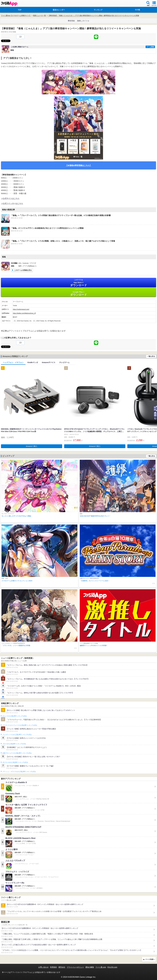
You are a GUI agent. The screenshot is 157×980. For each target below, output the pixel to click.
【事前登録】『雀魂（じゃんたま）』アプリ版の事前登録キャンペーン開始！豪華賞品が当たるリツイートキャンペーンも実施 (94, 16)
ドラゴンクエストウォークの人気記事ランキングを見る (20, 725)
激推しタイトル (83, 21)
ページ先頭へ (150, 959)
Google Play (78, 292)
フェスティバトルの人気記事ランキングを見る (17, 735)
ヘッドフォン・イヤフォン (13, 362)
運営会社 (62, 967)
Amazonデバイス (49, 362)
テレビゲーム (64, 362)
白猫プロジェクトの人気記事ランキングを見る (17, 753)
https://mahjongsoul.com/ (21, 309)
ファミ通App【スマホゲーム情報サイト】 (16, 16)
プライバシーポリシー (75, 967)
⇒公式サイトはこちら (10, 198)
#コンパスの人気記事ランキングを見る (15, 716)
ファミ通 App (9, 4)
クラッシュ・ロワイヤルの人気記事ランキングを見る (19, 772)
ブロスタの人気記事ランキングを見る (14, 744)
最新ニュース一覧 (39, 16)
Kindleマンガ (33, 362)
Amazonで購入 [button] (32, 446)
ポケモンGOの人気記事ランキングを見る (15, 762)
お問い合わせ (43, 967)
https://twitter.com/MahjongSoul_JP (24, 313)
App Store (78, 283)
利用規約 (53, 967)
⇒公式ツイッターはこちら (12, 203)
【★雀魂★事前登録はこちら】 (78, 165)
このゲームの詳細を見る (23, 270)
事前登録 (71, 21)
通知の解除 (90, 967)
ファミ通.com (101, 967)
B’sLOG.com (112, 967)
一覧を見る (151, 356)
